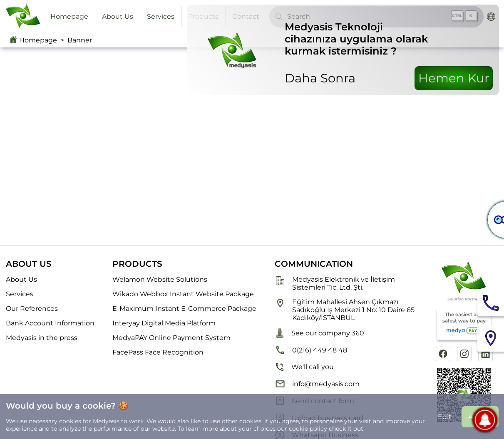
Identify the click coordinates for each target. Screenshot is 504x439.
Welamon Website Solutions (160, 279)
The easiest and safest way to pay (464, 324)
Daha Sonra (320, 78)
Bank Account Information (50, 323)
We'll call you (304, 367)
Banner (80, 40)
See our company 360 (319, 333)
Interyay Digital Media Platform (164, 323)
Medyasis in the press (42, 338)
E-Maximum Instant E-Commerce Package (184, 309)
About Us (118, 16)
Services (161, 16)
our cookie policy (302, 429)
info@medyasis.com (317, 384)
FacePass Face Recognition (158, 352)
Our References (32, 309)
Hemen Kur (454, 78)
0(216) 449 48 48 (311, 350)
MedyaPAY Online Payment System (171, 338)
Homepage (69, 16)
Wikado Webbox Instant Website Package (183, 294)
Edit (445, 417)
